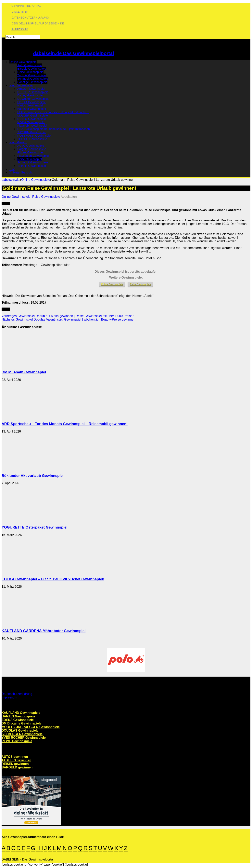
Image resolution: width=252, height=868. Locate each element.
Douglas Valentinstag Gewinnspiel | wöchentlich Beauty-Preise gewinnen (68, 319)
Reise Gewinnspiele (30, 72)
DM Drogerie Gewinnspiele (22, 723)
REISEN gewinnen (15, 764)
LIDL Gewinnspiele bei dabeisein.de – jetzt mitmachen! (53, 112)
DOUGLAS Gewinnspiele (20, 730)
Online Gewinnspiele (23, 62)
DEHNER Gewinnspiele (33, 92)
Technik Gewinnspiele (32, 75)
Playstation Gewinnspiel (33, 156)
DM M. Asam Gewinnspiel (24, 372)
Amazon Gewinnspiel (31, 89)
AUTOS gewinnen (15, 757)
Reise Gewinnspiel (30, 159)
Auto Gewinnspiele (30, 65)
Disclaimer (20, 12)
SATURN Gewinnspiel (32, 132)
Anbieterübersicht (21, 172)
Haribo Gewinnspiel (30, 105)
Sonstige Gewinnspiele (32, 82)
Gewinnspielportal (26, 6)
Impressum (20, 29)
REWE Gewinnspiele (17, 741)
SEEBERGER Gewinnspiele (22, 734)
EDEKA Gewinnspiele (31, 102)
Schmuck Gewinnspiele (33, 79)
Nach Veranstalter (21, 85)
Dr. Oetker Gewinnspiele (33, 99)
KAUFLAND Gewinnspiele (21, 713)
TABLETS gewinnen (16, 760)
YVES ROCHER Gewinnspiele (24, 738)
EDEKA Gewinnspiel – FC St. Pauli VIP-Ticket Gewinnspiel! (53, 579)
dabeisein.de (11, 180)
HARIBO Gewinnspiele (18, 716)
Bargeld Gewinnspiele (32, 69)
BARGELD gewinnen (17, 767)
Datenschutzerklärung (30, 18)
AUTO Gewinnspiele (31, 146)
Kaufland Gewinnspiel (32, 109)
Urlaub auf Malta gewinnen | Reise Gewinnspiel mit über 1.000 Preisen (68, 316)
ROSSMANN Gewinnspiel (34, 136)
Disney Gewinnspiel (30, 95)
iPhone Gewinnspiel (30, 152)
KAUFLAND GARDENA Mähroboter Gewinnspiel (44, 631)
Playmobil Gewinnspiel (32, 125)
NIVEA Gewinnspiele (31, 122)
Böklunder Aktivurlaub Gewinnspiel (33, 476)
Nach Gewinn (18, 142)
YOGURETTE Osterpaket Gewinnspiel (35, 527)
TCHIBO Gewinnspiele (32, 139)
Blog (12, 169)
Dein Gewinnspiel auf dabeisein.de (38, 23)
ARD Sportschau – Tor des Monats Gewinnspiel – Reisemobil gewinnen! (65, 424)
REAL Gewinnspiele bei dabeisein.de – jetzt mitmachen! (54, 129)
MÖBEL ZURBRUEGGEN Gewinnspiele (31, 727)
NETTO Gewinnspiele (32, 119)
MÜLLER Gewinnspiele (33, 115)
